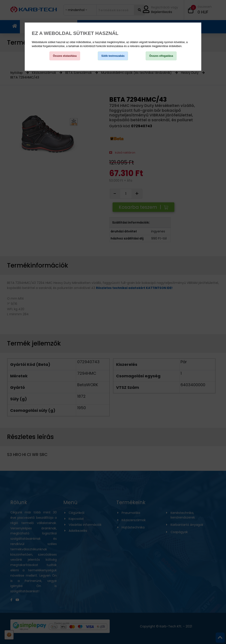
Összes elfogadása (161, 56)
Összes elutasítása (65, 56)
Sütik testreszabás (113, 56)
